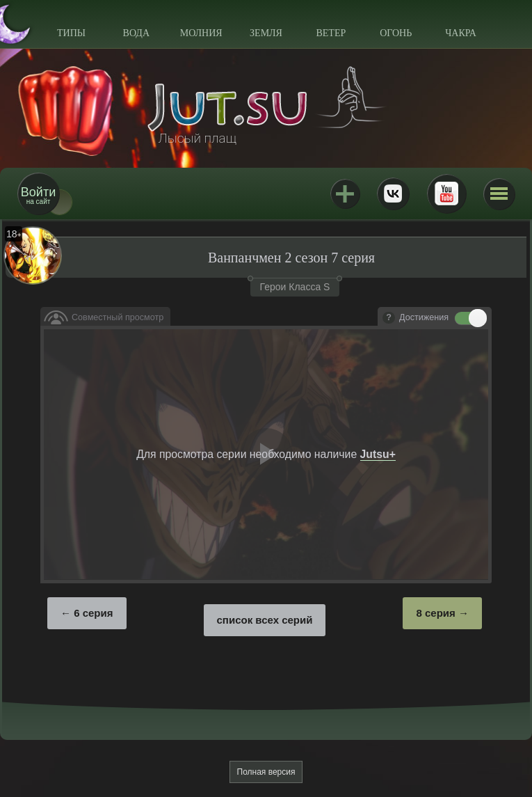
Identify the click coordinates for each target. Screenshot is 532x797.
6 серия (93, 613)
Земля (266, 33)
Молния (201, 33)
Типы (71, 33)
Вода (136, 33)
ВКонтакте (393, 194)
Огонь (396, 33)
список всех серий (265, 620)
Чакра (461, 33)
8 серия (435, 613)
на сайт (38, 195)
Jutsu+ (345, 194)
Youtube (446, 194)
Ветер (331, 33)
